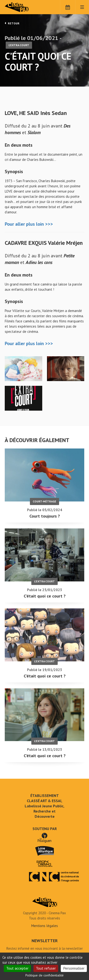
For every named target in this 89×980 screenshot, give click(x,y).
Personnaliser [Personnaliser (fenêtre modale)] (74, 968)
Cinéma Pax (24, 7)
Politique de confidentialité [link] (44, 975)
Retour (12, 23)
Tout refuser (46, 968)
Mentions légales (45, 926)
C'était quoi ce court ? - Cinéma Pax (45, 902)
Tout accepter (17, 968)
